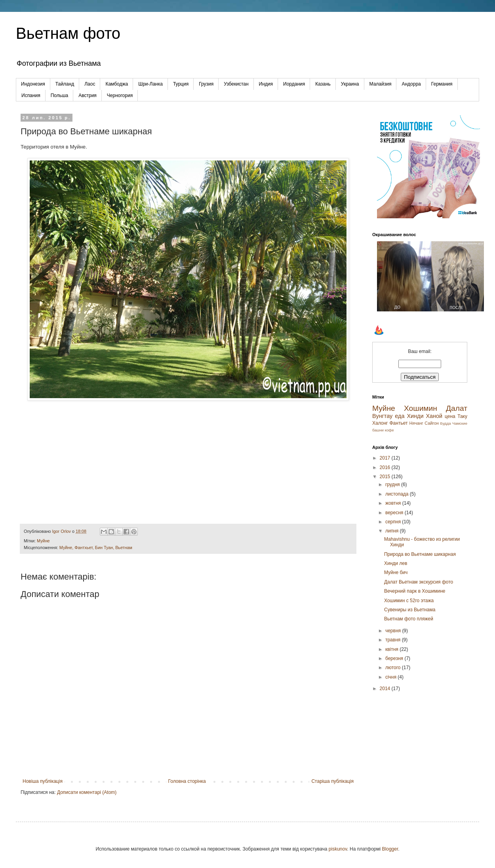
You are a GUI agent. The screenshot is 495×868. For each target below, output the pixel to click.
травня (394, 640)
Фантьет (398, 423)
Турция (181, 84)
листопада (398, 494)
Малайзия (381, 84)
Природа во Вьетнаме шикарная (420, 554)
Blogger (390, 849)
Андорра (411, 84)
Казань (323, 84)
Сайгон (432, 423)
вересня (395, 513)
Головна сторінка (187, 781)
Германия (442, 84)
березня (395, 658)
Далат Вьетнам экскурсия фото (419, 582)
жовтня (394, 503)
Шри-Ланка (150, 84)
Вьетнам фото (68, 33)
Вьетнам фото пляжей (409, 619)
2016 (386, 467)
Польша (60, 95)
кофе (389, 430)
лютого (394, 668)
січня (391, 677)
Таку (462, 416)
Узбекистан (236, 84)
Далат (457, 408)
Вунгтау (382, 416)
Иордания (294, 84)
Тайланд (65, 84)
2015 (386, 477)
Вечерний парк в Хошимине (415, 591)
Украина (350, 84)
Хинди (415, 416)
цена (450, 416)
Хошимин (421, 408)
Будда (446, 423)
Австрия (88, 95)
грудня (393, 485)
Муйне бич (396, 572)
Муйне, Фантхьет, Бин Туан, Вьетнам (96, 548)
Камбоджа (117, 84)
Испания (31, 95)
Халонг (380, 423)
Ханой (434, 416)
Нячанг (416, 423)
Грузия (206, 84)
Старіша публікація (332, 781)
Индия (266, 84)
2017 (386, 458)
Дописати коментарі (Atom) (87, 792)
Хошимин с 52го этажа (409, 601)
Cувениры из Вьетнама (410, 610)
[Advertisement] (420, 744)
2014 (386, 689)
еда (400, 416)
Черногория (120, 95)
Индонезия (33, 84)
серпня (394, 522)
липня (393, 531)
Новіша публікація (43, 781)
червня (394, 631)
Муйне (43, 541)
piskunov (338, 849)
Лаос (90, 84)
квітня (392, 649)
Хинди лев (396, 563)
